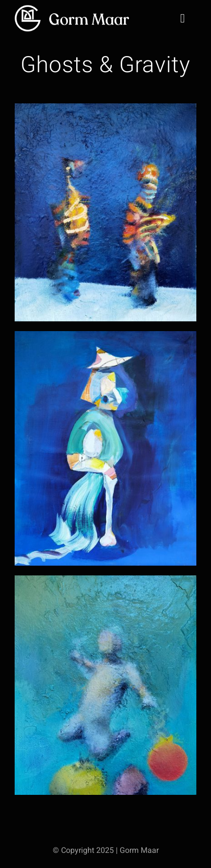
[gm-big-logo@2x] (73, 8)
